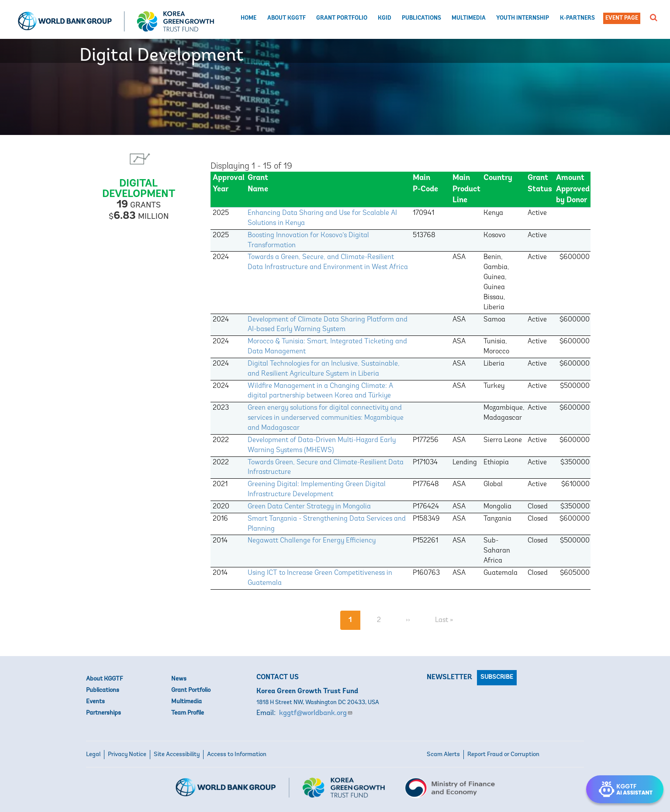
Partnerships (104, 713)
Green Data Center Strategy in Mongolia (309, 507)
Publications (421, 18)
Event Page (622, 18)
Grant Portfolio (342, 18)
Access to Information (237, 755)
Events (95, 702)
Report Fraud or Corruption (503, 755)
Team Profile (188, 713)
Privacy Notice (127, 755)
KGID (385, 18)
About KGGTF (287, 18)
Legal (93, 755)
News (179, 679)
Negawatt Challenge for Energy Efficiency (312, 541)
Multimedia (469, 18)
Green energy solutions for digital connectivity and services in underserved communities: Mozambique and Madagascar (326, 418)
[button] (654, 17)
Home (249, 18)
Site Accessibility (177, 755)
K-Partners (577, 18)
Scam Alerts (443, 755)
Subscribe (497, 677)
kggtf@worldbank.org (316, 713)
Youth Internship (523, 18)
